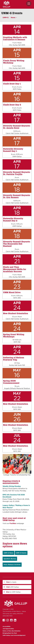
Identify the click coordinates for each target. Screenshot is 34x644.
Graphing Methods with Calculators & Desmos (15, 38)
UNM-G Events (21, 553)
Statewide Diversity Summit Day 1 (13, 150)
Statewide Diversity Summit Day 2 (13, 220)
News (14, 18)
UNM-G (6, 18)
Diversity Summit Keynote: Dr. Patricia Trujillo (17, 173)
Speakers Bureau (10, 559)
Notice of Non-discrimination (12, 631)
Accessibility (6, 626)
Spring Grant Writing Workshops (14, 335)
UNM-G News (8, 553)
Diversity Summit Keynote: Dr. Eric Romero (17, 196)
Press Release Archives (12, 565)
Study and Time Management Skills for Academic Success (15, 269)
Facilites (13, 523)
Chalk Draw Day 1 (12, 84)
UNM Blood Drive (12, 292)
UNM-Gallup (11, 587)
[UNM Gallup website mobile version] (17, 4)
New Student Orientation (16, 313)
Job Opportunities (8, 629)
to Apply (10, 582)
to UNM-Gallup (12, 592)
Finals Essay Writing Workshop (14, 62)
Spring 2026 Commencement (11, 382)
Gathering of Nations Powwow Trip (14, 359)
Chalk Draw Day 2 (12, 105)
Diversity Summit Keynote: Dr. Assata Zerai (17, 127)
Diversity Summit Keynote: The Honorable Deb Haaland (17, 244)
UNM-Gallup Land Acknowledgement (14, 635)
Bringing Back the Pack (10, 633)
